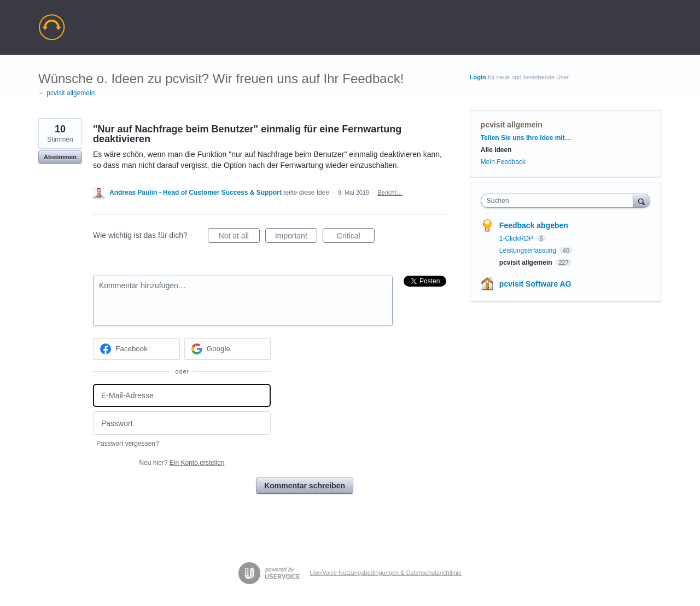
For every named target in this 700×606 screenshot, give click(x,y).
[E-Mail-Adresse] (182, 396)
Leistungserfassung (529, 250)
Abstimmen (60, 157)
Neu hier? (182, 463)
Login (478, 77)
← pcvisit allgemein (66, 93)
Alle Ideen (496, 150)
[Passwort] (182, 423)
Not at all (239, 237)
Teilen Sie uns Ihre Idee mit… (526, 138)
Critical (356, 237)
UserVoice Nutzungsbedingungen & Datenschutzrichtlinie (386, 573)
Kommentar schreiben (305, 486)
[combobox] (560, 201)
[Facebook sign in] (136, 349)
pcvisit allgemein (512, 125)
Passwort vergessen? (128, 444)
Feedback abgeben (534, 225)
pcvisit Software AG (535, 284)
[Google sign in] (228, 349)
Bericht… (390, 193)
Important (296, 237)
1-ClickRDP (517, 238)
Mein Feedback (503, 162)
